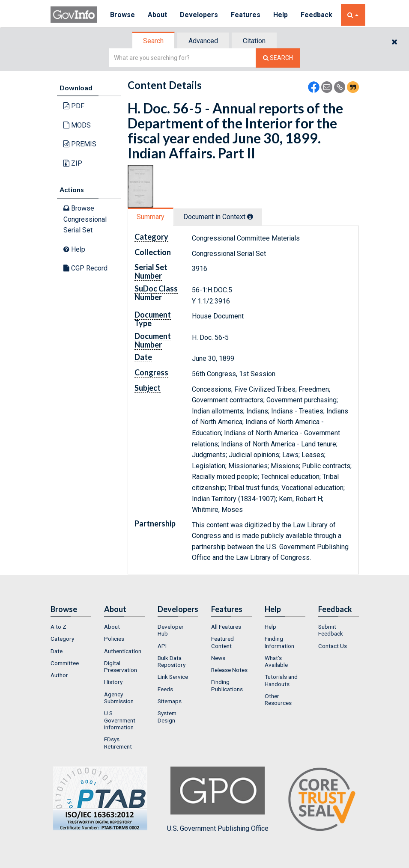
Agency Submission (119, 698)
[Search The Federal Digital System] (278, 58)
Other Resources (278, 699)
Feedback (316, 15)
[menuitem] (71, 627)
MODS (77, 125)
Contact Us (333, 646)
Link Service (173, 677)
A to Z (58, 627)
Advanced (203, 41)
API (162, 646)
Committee (65, 663)
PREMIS (80, 144)
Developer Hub (171, 630)
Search (153, 41)
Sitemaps (170, 701)
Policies (114, 639)
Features (246, 15)
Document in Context (218, 217)
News (218, 658)
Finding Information (279, 642)
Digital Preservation (121, 666)
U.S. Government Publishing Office (218, 800)
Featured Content (222, 642)
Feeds (165, 689)
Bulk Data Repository (172, 661)
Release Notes (229, 670)
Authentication (123, 651)
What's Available (276, 661)
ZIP (73, 163)
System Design (167, 716)
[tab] (154, 41)
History (113, 682)
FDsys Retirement (118, 743)
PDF (74, 106)
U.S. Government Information (120, 720)
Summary (151, 217)
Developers (199, 15)
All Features (226, 627)
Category (62, 639)
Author (59, 675)
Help (281, 15)
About (157, 15)
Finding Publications (227, 685)
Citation (254, 41)
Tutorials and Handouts (281, 680)
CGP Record (85, 268)
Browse (122, 15)
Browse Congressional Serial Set (85, 219)
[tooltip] (250, 217)
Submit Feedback (331, 630)
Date (57, 651)
